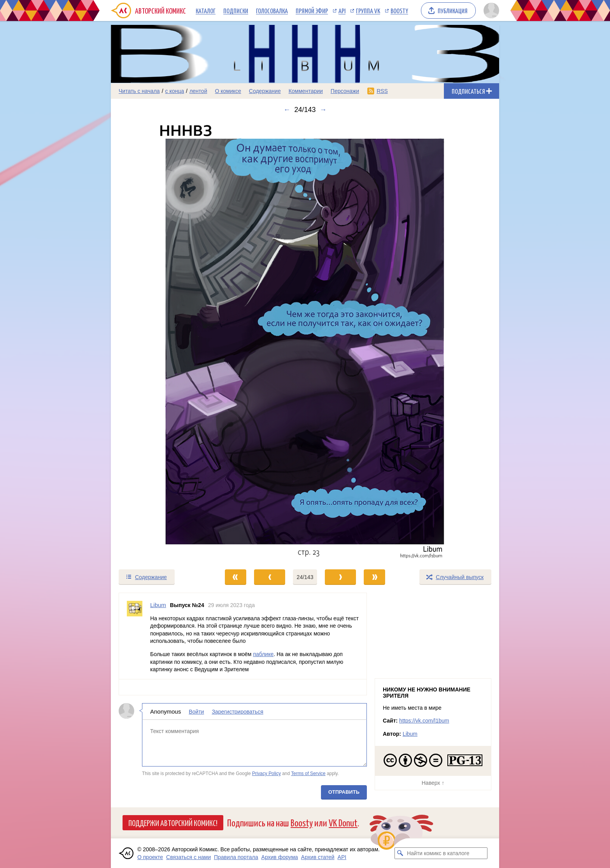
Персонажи (345, 91)
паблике (263, 654)
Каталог (206, 10)
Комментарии (306, 91)
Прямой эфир (312, 10)
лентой (198, 91)
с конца (175, 91)
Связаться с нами (188, 857)
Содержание (265, 91)
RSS (382, 91)
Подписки (236, 10)
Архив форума (280, 857)
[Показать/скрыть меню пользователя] (490, 10)
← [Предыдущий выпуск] (287, 110)
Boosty (399, 10)
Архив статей (318, 857)
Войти (196, 711)
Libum (410, 734)
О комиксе (228, 91)
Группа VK (368, 10)
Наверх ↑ (433, 783)
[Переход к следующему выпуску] (305, 341)
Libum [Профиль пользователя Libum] (158, 605)
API (342, 10)
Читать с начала (139, 91)
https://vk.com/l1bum (424, 721)
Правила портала (236, 857)
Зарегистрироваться (237, 711)
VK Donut (343, 822)
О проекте (150, 857)
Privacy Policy (266, 773)
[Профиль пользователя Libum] (135, 636)
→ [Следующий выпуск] (323, 110)
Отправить (344, 792)
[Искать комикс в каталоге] (400, 853)
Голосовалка (272, 10)
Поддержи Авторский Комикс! (173, 822)
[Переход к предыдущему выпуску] (160, 341)
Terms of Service (308, 773)
